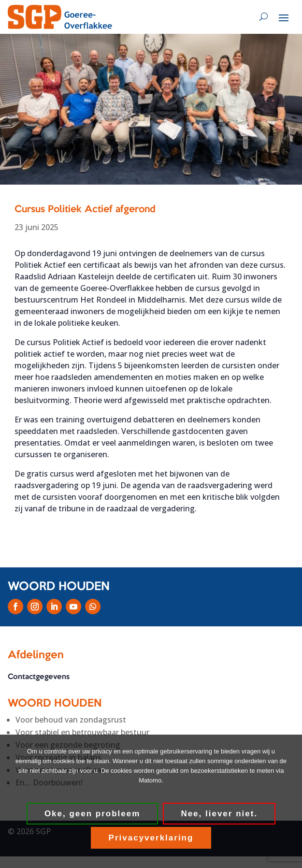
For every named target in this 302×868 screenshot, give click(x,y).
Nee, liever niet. (219, 814)
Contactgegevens (39, 677)
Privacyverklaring (151, 838)
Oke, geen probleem (93, 814)
